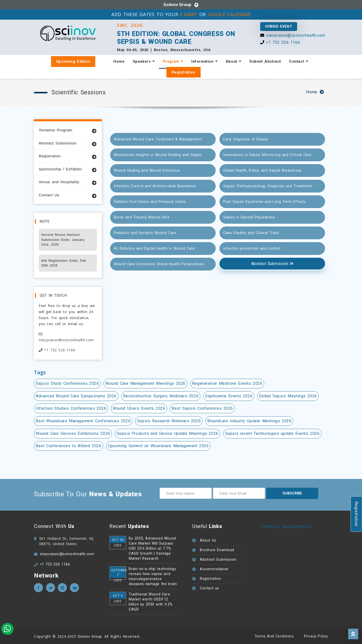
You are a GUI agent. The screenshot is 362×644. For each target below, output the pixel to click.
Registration (183, 72)
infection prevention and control (252, 248)
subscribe (292, 493)
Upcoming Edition (73, 61)
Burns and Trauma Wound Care (142, 217)
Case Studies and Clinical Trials (251, 233)
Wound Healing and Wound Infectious (147, 170)
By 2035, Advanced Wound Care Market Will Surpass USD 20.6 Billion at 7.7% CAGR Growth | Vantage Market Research (152, 548)
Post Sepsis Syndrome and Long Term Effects (264, 202)
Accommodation (214, 569)
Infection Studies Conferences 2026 (71, 408)
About (234, 61)
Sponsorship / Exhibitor (68, 169)
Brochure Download (217, 550)
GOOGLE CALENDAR (229, 14)
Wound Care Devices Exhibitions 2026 (73, 433)
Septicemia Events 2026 (229, 396)
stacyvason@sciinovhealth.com (296, 35)
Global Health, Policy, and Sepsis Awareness (262, 170)
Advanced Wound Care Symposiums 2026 (76, 396)
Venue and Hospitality (68, 182)
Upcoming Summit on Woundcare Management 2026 (158, 446)
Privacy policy (316, 636)
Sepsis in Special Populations (249, 217)
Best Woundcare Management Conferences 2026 (83, 421)
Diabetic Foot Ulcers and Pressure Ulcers (150, 202)
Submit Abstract (265, 61)
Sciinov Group (177, 5)
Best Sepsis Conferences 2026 (202, 408)
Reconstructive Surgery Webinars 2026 (161, 396)
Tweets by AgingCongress (286, 526)
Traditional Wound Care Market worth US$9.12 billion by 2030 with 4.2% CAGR (151, 602)
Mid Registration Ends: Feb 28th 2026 (64, 263)
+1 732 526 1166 (283, 42)
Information (205, 61)
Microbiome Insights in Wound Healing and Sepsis (158, 155)
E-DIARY (189, 14)
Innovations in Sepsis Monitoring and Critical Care (267, 155)
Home (119, 61)
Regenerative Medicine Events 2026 (227, 383)
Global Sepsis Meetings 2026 (288, 396)
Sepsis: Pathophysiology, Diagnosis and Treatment (268, 186)
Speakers (144, 61)
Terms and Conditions (274, 636)
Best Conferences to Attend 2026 (69, 446)
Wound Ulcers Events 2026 (139, 408)
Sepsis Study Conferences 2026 (67, 383)
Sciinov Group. (90, 636)
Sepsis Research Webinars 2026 (169, 421)
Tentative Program (68, 130)
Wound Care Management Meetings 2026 (145, 383)
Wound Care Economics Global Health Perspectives (159, 264)
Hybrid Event (279, 26)
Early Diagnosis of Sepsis (246, 139)
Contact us (209, 588)
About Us (208, 540)
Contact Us (68, 195)
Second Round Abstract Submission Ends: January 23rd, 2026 (63, 240)
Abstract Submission (68, 143)
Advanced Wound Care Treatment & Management (158, 139)
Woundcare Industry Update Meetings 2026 (249, 421)
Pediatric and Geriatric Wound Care (145, 233)
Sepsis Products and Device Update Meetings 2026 (168, 433)
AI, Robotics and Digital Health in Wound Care (154, 248)
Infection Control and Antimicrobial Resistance (155, 186)
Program (173, 61)
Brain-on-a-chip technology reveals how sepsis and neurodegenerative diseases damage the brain (153, 576)
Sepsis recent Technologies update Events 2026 (272, 433)
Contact (299, 61)
